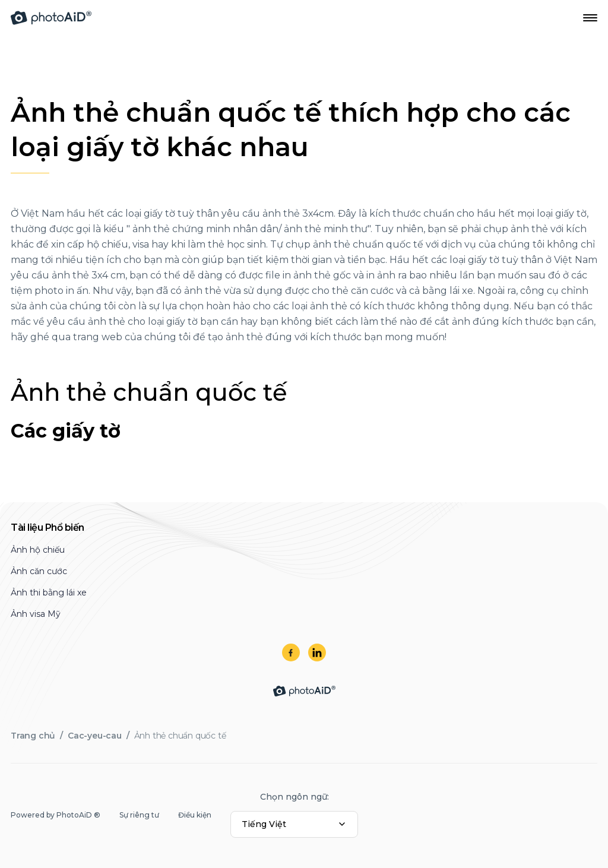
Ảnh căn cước (39, 571)
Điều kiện (195, 815)
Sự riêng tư (139, 815)
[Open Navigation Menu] (590, 18)
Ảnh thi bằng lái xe (49, 593)
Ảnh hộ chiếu (38, 550)
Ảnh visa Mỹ (36, 614)
